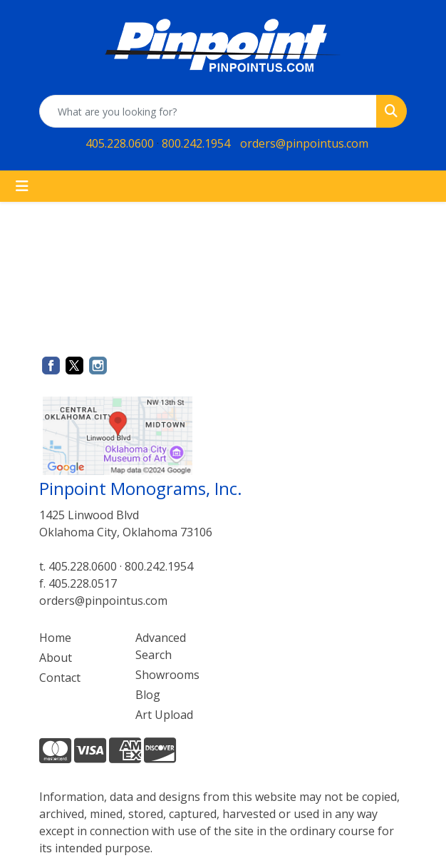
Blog (148, 695)
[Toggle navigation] (22, 186)
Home (55, 638)
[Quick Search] (208, 111)
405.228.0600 (120, 143)
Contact (60, 678)
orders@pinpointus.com (304, 143)
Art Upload (164, 715)
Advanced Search (161, 646)
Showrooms (167, 675)
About (56, 658)
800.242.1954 (196, 143)
